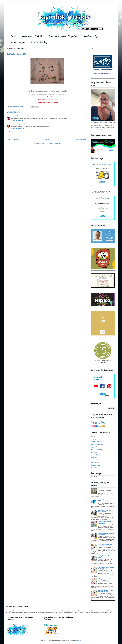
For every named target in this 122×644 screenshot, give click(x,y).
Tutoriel (93, 452)
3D (91, 436)
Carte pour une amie (103, 489)
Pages (92, 447)
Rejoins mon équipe (18, 42)
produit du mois (95, 465)
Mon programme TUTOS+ (32, 37)
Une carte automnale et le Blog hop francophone (105, 545)
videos (93, 468)
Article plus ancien (81, 139)
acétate (93, 457)
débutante (93, 463)
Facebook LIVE (95, 442)
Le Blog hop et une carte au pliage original (105, 511)
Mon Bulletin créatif (39, 42)
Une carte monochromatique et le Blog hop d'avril (106, 568)
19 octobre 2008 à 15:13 (18, 120)
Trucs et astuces (95, 450)
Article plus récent (14, 139)
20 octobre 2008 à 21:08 (18, 128)
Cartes (93, 439)
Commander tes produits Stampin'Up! (63, 37)
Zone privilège (95, 455)
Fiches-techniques (96, 444)
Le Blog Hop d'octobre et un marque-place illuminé (106, 591)
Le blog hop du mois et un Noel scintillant (105, 580)
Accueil (13, 37)
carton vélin (94, 460)
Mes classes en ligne (91, 37)
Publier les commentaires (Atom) (52, 143)
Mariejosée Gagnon (16, 124)
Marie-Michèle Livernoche (18, 116)
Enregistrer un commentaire (17, 132)
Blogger (78, 641)
